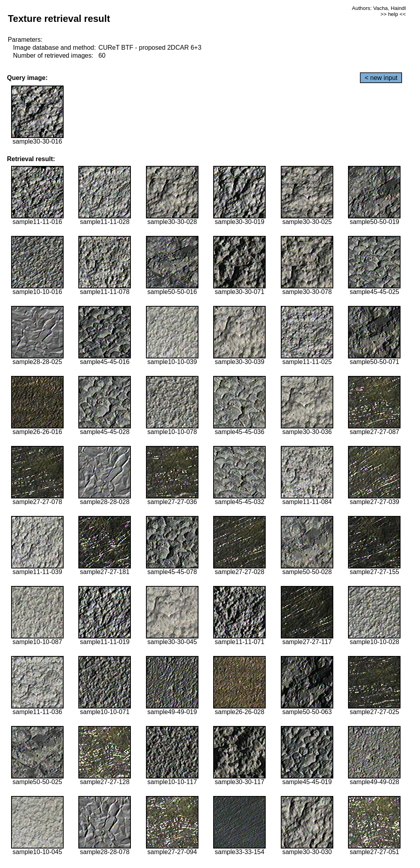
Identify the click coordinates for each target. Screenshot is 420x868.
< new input (381, 78)
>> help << (393, 14)
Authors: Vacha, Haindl (379, 8)
